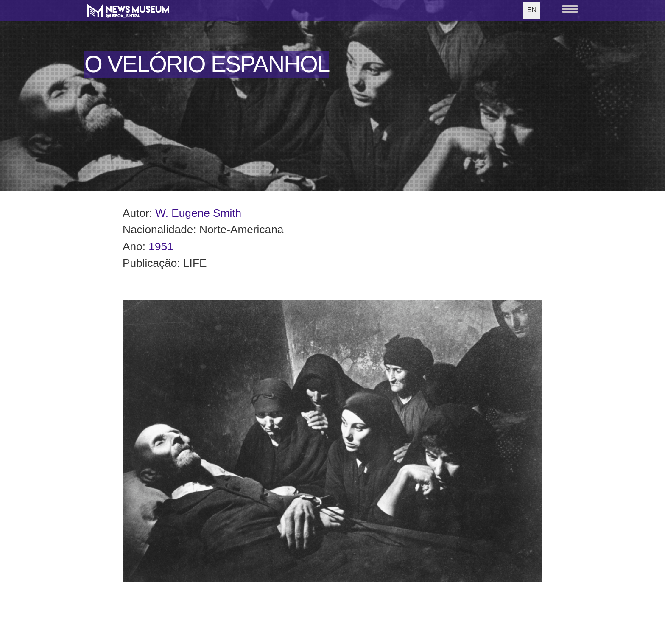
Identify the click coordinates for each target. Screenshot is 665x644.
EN (532, 10)
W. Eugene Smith (198, 213)
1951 (161, 246)
